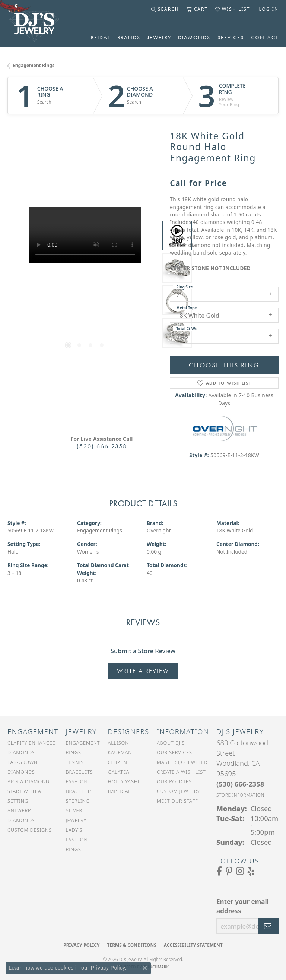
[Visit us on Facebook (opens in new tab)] (219, 871)
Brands (129, 37)
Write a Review (143, 671)
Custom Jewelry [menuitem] (178, 791)
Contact (265, 37)
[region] (85, 284)
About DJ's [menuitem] (171, 743)
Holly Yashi (124, 781)
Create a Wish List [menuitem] (181, 772)
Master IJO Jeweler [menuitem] (182, 762)
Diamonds (194, 37)
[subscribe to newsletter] (268, 926)
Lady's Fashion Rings (77, 840)
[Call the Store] (240, 784)
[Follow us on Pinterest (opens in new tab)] (229, 871)
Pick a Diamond (28, 781)
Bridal (101, 37)
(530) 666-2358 (102, 446)
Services (231, 37)
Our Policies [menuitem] (174, 781)
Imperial (120, 791)
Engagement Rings (34, 65)
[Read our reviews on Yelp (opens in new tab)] (251, 871)
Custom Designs (30, 830)
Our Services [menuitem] (174, 752)
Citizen (118, 762)
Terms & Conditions (131, 945)
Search (44, 102)
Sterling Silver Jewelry (78, 810)
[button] (165, 9)
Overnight (159, 530)
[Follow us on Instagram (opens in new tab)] (240, 871)
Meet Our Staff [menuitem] (177, 801)
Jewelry (159, 37)
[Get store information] (240, 795)
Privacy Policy (81, 945)
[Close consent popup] (145, 968)
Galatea (119, 772)
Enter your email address (243, 906)
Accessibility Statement (193, 945)
